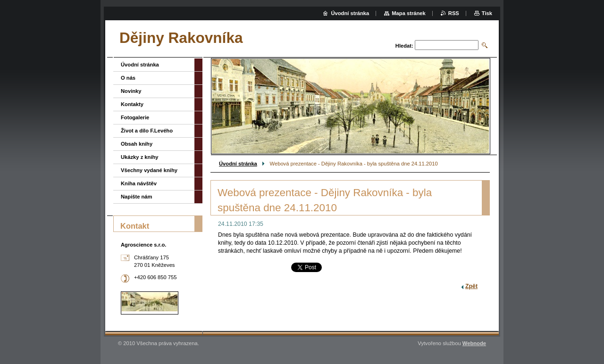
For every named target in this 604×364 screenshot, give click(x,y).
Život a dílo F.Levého (147, 131)
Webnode (474, 343)
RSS (454, 13)
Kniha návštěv (139, 183)
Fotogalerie (135, 117)
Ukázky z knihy (140, 157)
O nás (128, 78)
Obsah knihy (137, 144)
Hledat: (404, 46)
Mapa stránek (409, 13)
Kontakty (132, 104)
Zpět (471, 286)
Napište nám (137, 197)
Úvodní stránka (238, 164)
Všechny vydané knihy (149, 170)
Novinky (131, 91)
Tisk (487, 13)
